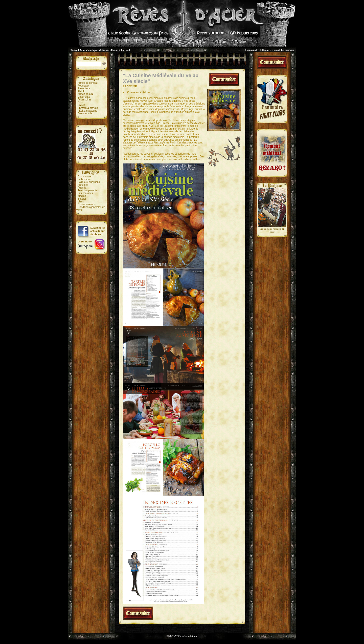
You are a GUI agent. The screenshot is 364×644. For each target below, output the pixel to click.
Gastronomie (85, 113)
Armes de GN (85, 94)
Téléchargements (87, 190)
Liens (81, 202)
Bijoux (81, 102)
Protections (84, 88)
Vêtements (84, 97)
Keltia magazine (88, 111)
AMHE (81, 91)
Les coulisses (85, 193)
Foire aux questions (89, 182)
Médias (82, 196)
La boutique (288, 50)
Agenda (82, 188)
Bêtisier (82, 199)
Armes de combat (87, 83)
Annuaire (83, 185)
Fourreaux (84, 86)
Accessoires (84, 100)
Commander (252, 50)
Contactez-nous (270, 50)
